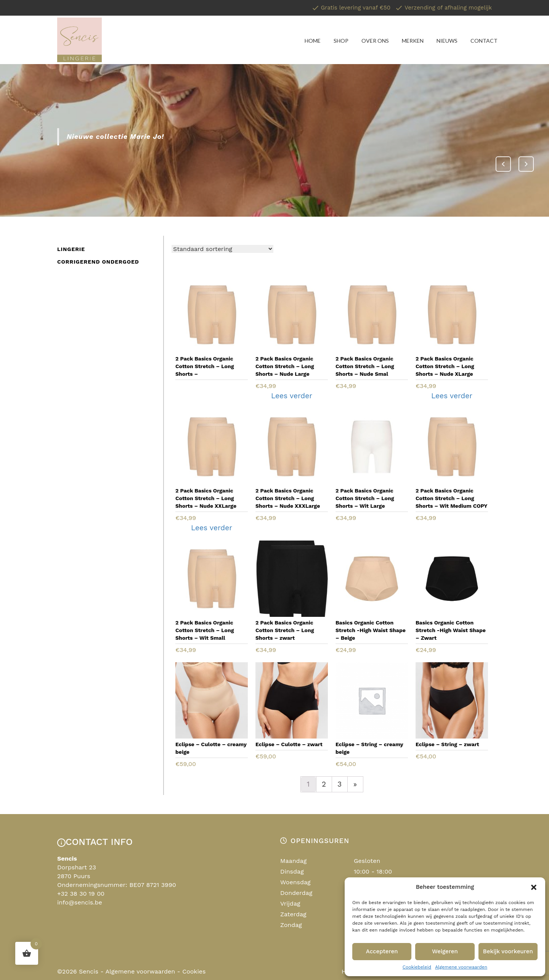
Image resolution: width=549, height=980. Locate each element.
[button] (534, 887)
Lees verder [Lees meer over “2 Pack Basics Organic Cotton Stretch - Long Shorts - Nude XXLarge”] (212, 528)
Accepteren (382, 951)
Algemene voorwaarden (461, 967)
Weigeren (445, 951)
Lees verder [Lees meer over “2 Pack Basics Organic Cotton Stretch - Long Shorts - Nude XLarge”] (452, 396)
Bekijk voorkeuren (508, 951)
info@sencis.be (80, 902)
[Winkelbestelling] (222, 249)
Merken (413, 41)
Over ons (375, 41)
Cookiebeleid (417, 967)
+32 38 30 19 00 (81, 894)
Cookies (194, 971)
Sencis (89, 971)
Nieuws (447, 41)
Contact (484, 41)
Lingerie (71, 249)
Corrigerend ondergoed (98, 262)
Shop (341, 41)
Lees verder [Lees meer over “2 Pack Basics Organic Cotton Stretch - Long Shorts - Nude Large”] (292, 396)
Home (313, 41)
